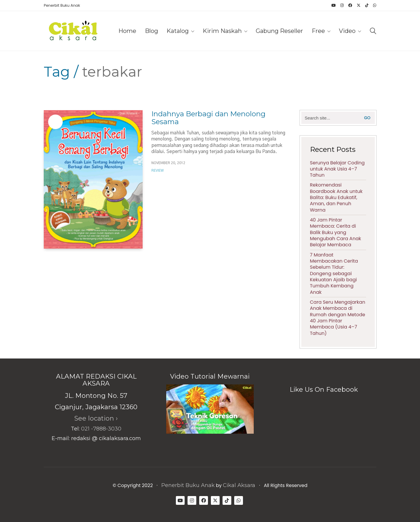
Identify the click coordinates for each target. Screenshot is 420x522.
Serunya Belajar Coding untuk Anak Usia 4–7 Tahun (337, 169)
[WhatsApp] (239, 500)
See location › (96, 418)
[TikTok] (227, 500)
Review (157, 171)
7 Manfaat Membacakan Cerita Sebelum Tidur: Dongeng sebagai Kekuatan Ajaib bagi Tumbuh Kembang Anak (334, 274)
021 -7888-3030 (101, 429)
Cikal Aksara (239, 485)
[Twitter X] (215, 500)
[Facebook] (204, 500)
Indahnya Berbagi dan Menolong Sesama (208, 118)
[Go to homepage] (73, 31)
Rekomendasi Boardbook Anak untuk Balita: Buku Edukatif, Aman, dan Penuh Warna (336, 197)
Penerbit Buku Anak (188, 485)
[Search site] (373, 32)
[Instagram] (192, 500)
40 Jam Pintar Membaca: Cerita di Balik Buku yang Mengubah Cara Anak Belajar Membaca (336, 232)
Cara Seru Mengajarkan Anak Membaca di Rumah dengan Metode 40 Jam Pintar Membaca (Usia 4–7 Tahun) (338, 318)
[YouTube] (180, 500)
